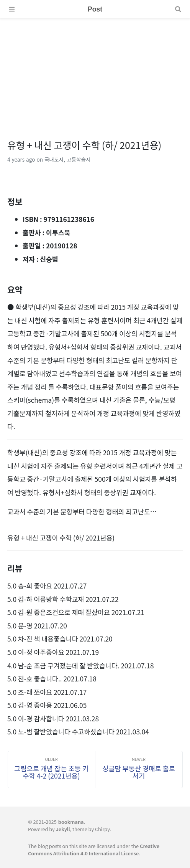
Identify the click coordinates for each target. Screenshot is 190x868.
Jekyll (63, 829)
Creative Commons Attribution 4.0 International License (94, 850)
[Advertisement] (95, 72)
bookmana (71, 822)
